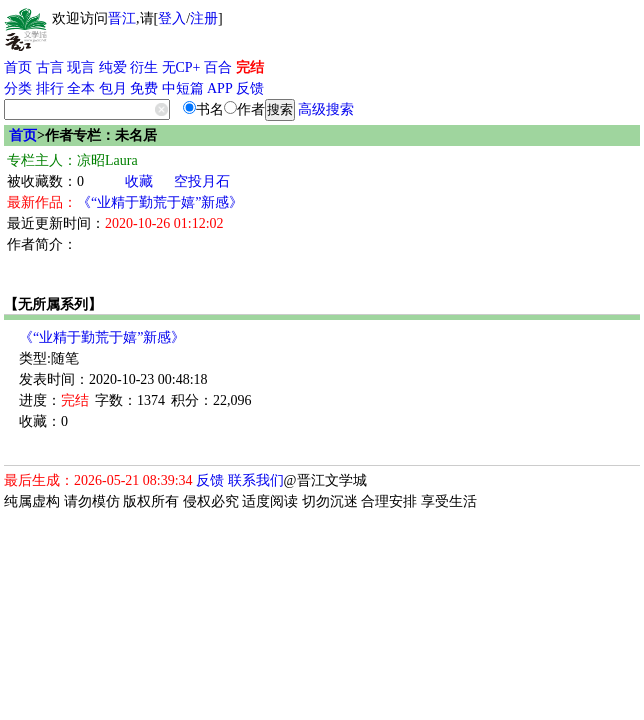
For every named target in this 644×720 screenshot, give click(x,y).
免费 (144, 88)
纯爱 (113, 67)
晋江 (122, 18)
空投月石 (202, 181)
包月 (113, 88)
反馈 (250, 88)
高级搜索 (326, 109)
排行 (50, 88)
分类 (18, 88)
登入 (172, 18)
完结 (250, 67)
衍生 (144, 67)
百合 (218, 67)
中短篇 (183, 88)
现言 (81, 67)
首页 (18, 67)
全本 (81, 88)
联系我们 (256, 480)
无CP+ (181, 67)
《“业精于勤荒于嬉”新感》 (160, 202)
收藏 (139, 181)
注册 (204, 18)
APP (220, 88)
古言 (50, 67)
